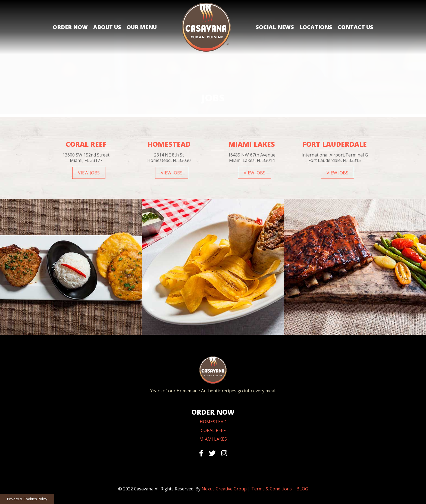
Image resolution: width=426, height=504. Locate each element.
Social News (275, 27)
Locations (316, 27)
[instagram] (224, 453)
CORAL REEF (213, 430)
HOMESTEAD (213, 422)
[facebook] (201, 453)
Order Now (70, 27)
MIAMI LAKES (213, 439)
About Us (107, 27)
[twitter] (212, 453)
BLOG (302, 489)
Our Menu (142, 27)
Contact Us (355, 27)
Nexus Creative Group (224, 489)
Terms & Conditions (272, 489)
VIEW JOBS (89, 173)
